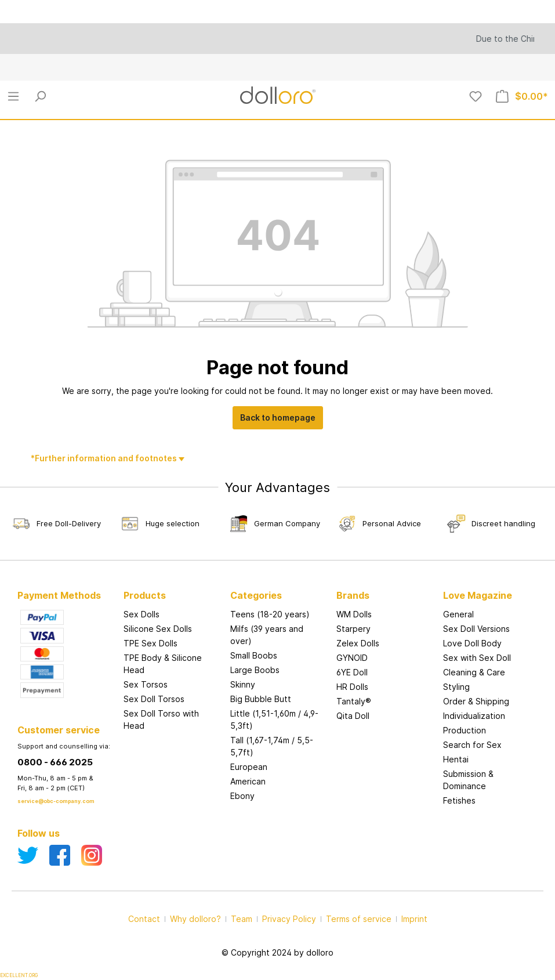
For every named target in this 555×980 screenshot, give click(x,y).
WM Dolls (354, 614)
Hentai (456, 759)
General (458, 614)
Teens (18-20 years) (270, 614)
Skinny (243, 684)
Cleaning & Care (474, 672)
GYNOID (352, 658)
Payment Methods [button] (59, 595)
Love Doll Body (472, 643)
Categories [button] (256, 595)
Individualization (474, 716)
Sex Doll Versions (476, 629)
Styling (456, 687)
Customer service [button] (59, 730)
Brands (353, 595)
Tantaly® (354, 701)
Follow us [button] (39, 833)
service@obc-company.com (56, 801)
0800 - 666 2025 (55, 762)
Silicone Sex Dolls (158, 629)
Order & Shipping (476, 701)
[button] (384, 584)
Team (242, 919)
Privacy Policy (289, 919)
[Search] (40, 96)
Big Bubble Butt (261, 699)
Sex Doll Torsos (154, 699)
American (248, 781)
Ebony (242, 796)
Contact (144, 919)
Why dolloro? (195, 919)
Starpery (353, 629)
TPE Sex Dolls (150, 643)
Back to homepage (278, 417)
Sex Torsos (146, 684)
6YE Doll (352, 672)
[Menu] (13, 96)
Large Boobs (255, 670)
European (249, 767)
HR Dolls (352, 687)
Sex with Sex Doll (477, 658)
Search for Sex (472, 745)
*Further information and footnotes (105, 458)
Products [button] (145, 595)
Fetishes (459, 800)
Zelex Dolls (358, 643)
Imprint (414, 919)
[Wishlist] (476, 96)
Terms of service (359, 919)
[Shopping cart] (522, 96)
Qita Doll (353, 716)
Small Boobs (254, 655)
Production (465, 730)
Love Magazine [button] (478, 595)
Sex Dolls (142, 614)
